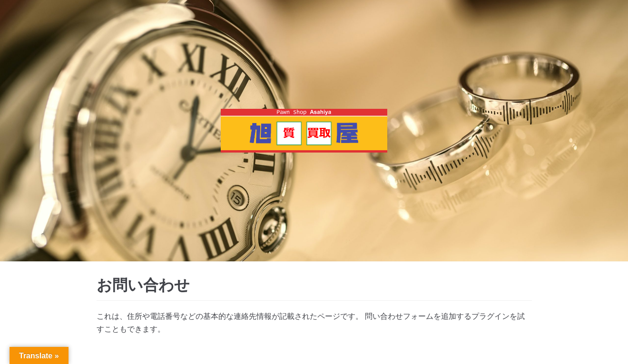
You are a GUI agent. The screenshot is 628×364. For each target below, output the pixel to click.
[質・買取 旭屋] (304, 131)
